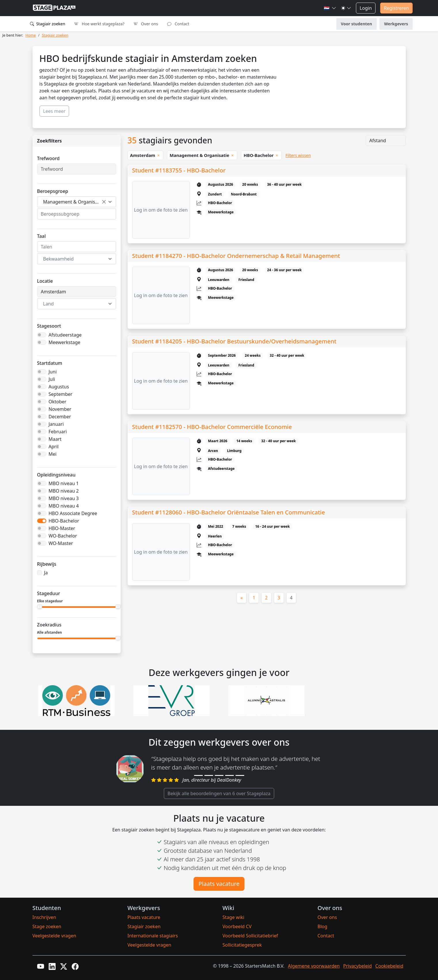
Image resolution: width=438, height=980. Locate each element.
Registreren (396, 8)
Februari (58, 432)
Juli (52, 379)
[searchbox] (77, 214)
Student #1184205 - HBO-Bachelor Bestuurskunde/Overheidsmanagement (234, 341)
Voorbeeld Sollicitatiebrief (250, 936)
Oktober (58, 402)
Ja (46, 573)
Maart (55, 439)
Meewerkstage (65, 342)
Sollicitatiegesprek (242, 945)
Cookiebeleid (389, 966)
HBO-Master (62, 528)
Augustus (59, 387)
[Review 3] (219, 775)
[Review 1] (198, 775)
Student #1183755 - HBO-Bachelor (179, 170)
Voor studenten (357, 24)
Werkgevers (396, 24)
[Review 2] (209, 775)
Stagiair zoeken (48, 24)
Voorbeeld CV (237, 926)
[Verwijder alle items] (104, 202)
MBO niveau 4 (64, 506)
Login (366, 8)
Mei (53, 454)
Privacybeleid (358, 966)
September (61, 394)
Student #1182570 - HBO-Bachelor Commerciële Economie (212, 427)
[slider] (40, 607)
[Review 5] (240, 775)
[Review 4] (230, 775)
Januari (56, 424)
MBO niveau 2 (64, 491)
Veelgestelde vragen (54, 936)
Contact (178, 24)
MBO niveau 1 (64, 483)
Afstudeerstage (65, 335)
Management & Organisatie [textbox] (73, 202)
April (54, 447)
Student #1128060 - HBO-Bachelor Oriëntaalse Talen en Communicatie (229, 512)
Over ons (146, 24)
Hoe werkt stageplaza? (99, 24)
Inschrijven (44, 917)
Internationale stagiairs (153, 936)
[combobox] (77, 202)
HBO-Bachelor (64, 521)
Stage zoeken (47, 926)
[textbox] (73, 259)
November (60, 409)
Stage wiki (234, 917)
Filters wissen (298, 155)
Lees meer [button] (54, 111)
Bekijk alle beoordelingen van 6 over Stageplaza (219, 793)
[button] (330, 8)
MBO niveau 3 (64, 498)
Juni (53, 372)
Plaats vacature (219, 884)
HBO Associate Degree (73, 513)
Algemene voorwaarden (314, 966)
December (60, 417)
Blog (323, 926)
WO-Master (61, 543)
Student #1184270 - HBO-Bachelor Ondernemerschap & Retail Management (236, 256)
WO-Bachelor (63, 536)
